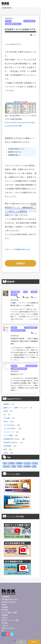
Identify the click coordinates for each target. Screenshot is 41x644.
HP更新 (19, 463)
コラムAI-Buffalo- (31, 328)
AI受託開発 (15, 292)
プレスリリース (9, 432)
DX (25, 292)
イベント (27, 463)
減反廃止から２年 (17, 374)
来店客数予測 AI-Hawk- (13, 24)
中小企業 (7, 418)
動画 (14, 466)
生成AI (14, 295)
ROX (15, 44)
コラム (34, 35)
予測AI (34, 292)
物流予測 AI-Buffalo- (18, 330)
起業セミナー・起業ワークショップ (16, 408)
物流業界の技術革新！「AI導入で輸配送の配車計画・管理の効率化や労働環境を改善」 (24, 341)
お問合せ (31, 234)
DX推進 (27, 297)
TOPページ (9, 249)
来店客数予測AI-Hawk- (22, 249)
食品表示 (7, 404)
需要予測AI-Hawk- (19, 204)
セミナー (7, 466)
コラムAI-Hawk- (29, 21)
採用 (5, 449)
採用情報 (27, 466)
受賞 (20, 466)
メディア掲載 (8, 435)
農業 (34, 466)
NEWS (8, 21)
